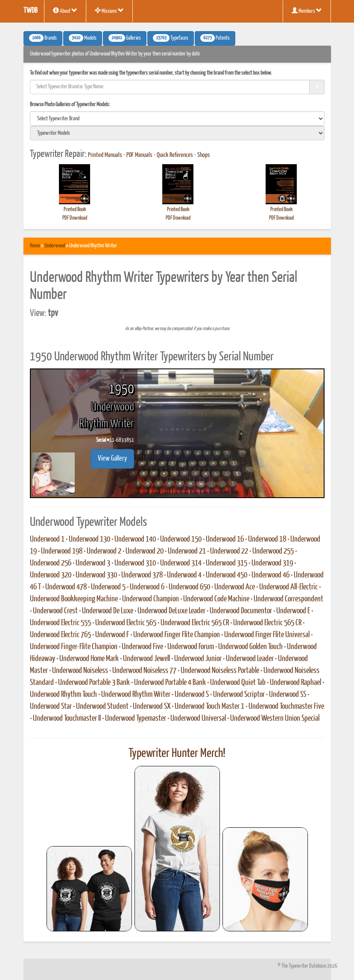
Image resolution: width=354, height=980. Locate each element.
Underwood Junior (198, 659)
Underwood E (293, 611)
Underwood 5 (108, 587)
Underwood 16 (225, 539)
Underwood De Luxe (108, 611)
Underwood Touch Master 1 (209, 707)
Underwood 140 (135, 539)
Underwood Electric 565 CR (195, 623)
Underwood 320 (51, 575)
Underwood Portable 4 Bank (170, 683)
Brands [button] (43, 38)
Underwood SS (288, 695)
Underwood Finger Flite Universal (267, 635)
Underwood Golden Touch (250, 647)
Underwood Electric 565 (126, 623)
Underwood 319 (272, 563)
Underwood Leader (250, 659)
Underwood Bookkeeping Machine (74, 599)
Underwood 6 (147, 587)
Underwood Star (51, 707)
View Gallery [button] (112, 459)
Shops (204, 155)
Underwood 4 (184, 575)
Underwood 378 (142, 575)
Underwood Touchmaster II (67, 719)
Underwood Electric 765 (60, 635)
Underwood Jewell (146, 659)
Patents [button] (215, 38)
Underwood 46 (271, 575)
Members (307, 11)
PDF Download (75, 218)
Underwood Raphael (295, 683)
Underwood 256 (51, 563)
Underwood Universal (198, 719)
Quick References (175, 155)
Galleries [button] (125, 38)
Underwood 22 (229, 551)
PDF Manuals (139, 155)
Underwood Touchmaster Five (286, 707)
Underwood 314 (181, 563)
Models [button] (83, 38)
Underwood (55, 246)
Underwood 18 (267, 539)
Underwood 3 (93, 563)
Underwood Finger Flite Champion (177, 635)
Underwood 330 (96, 575)
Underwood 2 (104, 551)
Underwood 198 (62, 551)
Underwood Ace (235, 587)
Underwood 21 (187, 551)
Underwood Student (102, 707)
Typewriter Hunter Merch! (177, 754)
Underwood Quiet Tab (238, 683)
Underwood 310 (135, 563)
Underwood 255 (273, 551)
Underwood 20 (145, 551)
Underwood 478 (66, 587)
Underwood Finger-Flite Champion (74, 647)
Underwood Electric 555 (60, 623)
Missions (109, 11)
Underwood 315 (227, 563)
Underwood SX (152, 707)
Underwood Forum (191, 647)
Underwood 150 (181, 539)
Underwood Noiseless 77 (144, 671)
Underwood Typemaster (136, 719)
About (65, 11)
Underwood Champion (151, 599)
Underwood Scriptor (239, 695)
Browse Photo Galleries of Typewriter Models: (70, 105)
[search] (177, 119)
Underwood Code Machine (216, 599)
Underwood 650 (189, 587)
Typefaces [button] (171, 38)
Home (35, 246)
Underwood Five (142, 647)
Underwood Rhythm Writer (136, 695)
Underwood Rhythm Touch (63, 695)
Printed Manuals (105, 155)
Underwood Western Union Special (275, 719)
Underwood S (192, 695)
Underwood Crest (55, 611)
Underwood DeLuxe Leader (171, 611)
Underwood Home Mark (89, 659)
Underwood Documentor (241, 611)
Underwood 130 (89, 539)
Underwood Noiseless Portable (220, 671)
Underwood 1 (47, 539)
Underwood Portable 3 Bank (94, 683)
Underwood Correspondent (288, 599)
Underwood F (112, 635)
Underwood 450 (227, 575)
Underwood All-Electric (288, 587)
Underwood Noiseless (80, 671)
